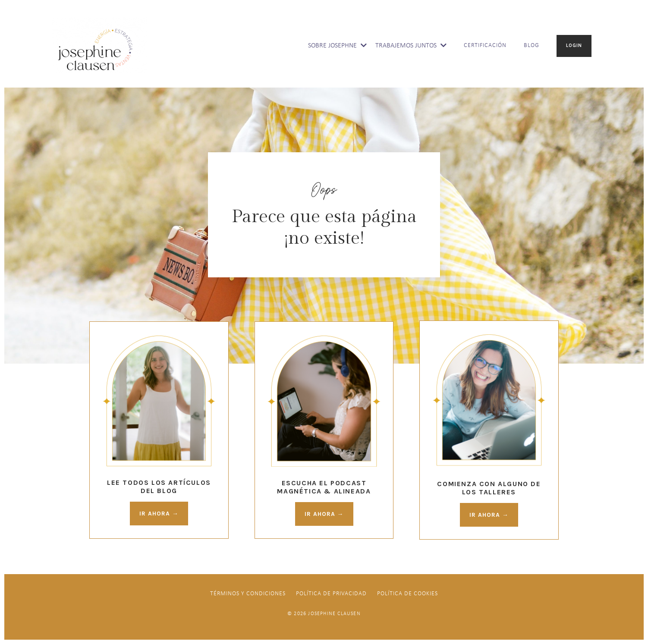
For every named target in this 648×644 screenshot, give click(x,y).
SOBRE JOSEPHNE (337, 46)
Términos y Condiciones (248, 594)
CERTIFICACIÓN (485, 46)
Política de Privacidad (331, 594)
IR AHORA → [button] (159, 514)
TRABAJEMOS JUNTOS (411, 46)
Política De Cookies (407, 594)
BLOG (532, 46)
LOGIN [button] (574, 46)
